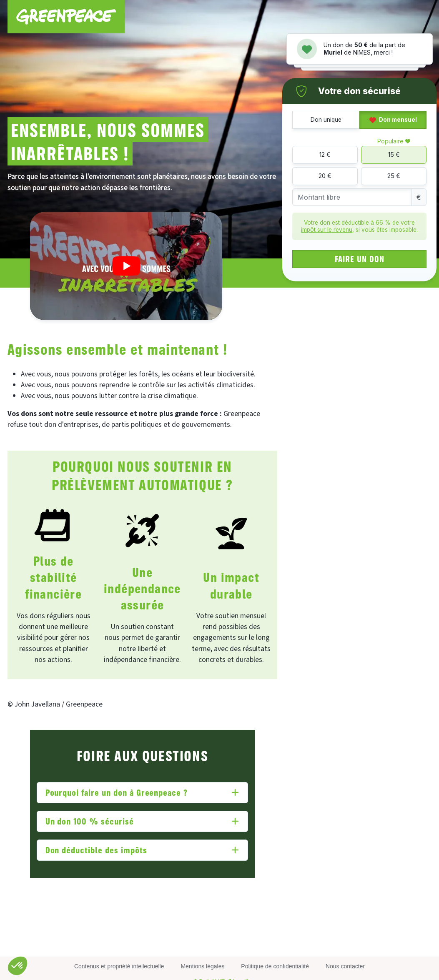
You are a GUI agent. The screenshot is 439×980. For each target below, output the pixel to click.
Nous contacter (345, 966)
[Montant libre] (352, 197)
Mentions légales (202, 966)
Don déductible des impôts (96, 850)
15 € (394, 154)
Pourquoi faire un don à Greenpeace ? (117, 792)
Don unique (326, 120)
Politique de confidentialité (275, 966)
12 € (325, 154)
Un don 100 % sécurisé (90, 821)
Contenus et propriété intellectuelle (119, 966)
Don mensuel (393, 120)
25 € (394, 176)
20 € (325, 176)
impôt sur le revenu (327, 230)
